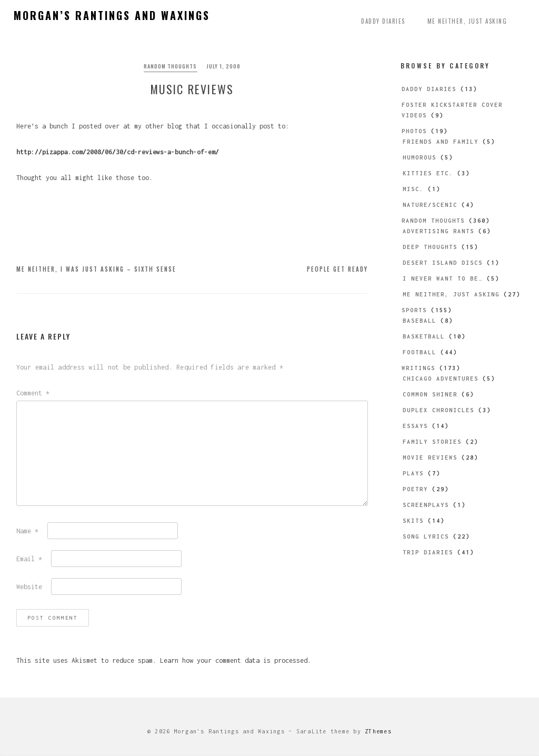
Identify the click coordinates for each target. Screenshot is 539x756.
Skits (413, 521)
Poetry (415, 489)
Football (420, 352)
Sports (414, 310)
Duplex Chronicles (438, 410)
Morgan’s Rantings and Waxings (112, 15)
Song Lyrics (426, 536)
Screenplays (426, 505)
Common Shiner (430, 394)
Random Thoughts (170, 66)
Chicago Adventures (441, 379)
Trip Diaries (428, 552)
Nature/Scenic (430, 205)
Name (27, 531)
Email (29, 559)
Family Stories (432, 442)
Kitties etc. (428, 173)
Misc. (413, 189)
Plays (413, 473)
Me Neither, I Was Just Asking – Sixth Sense (96, 270)
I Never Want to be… (443, 278)
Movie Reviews (430, 457)
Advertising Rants (438, 231)
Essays (415, 426)
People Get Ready (337, 270)
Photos (414, 131)
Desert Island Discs (443, 263)
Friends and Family (441, 142)
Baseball (420, 321)
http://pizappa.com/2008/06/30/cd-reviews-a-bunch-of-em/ (118, 152)
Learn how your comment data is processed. (236, 661)
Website (29, 587)
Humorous (420, 157)
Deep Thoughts (430, 247)
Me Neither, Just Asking (467, 21)
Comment (33, 394)
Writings (418, 368)
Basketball (424, 336)
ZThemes (378, 732)
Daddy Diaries (383, 21)
